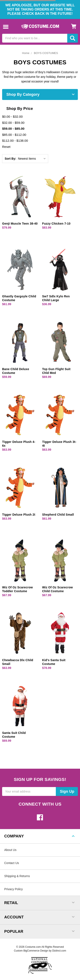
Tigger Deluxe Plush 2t (19, 515)
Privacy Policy (13, 889)
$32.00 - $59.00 (13, 123)
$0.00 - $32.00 (12, 117)
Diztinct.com (59, 951)
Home (26, 53)
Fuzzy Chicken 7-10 (56, 224)
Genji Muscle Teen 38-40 (20, 224)
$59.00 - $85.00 (13, 129)
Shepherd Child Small (58, 515)
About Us (10, 850)
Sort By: (10, 159)
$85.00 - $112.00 (14, 135)
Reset (6, 147)
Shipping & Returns (17, 876)
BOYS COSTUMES (46, 53)
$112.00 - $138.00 (15, 141)
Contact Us (12, 863)
